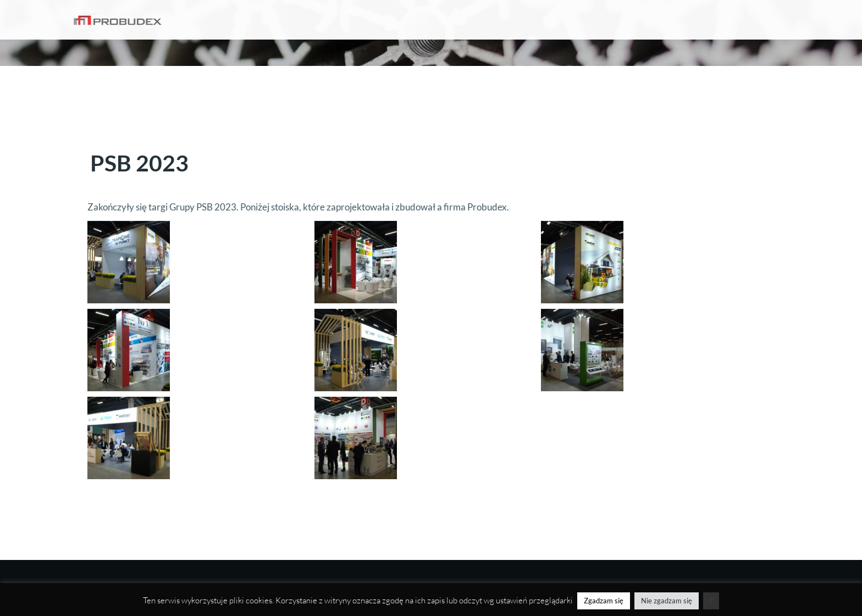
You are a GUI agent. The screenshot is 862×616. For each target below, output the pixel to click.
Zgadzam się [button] (604, 601)
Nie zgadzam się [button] (667, 601)
